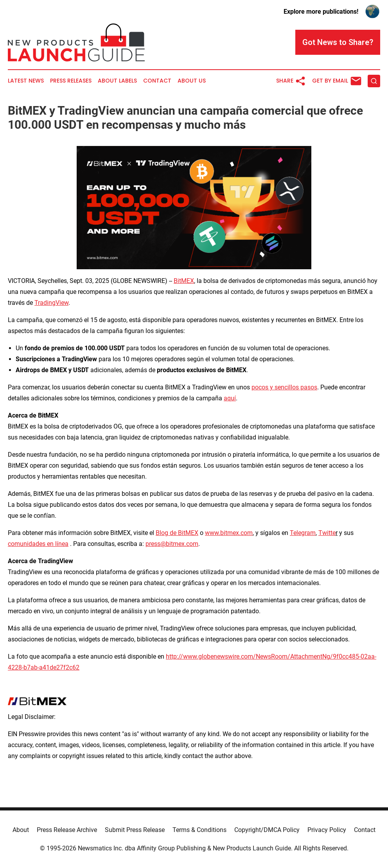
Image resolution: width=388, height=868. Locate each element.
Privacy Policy (327, 830)
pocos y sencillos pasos (284, 387)
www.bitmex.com (229, 533)
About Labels (117, 81)
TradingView (51, 303)
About (21, 830)
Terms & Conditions (199, 830)
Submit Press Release (135, 830)
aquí (230, 398)
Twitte (327, 533)
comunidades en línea (38, 544)
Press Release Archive (67, 830)
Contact (157, 81)
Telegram (303, 533)
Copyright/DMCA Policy (267, 830)
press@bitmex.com (172, 544)
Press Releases (71, 81)
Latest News (26, 81)
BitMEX (184, 281)
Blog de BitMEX (177, 533)
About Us (192, 81)
